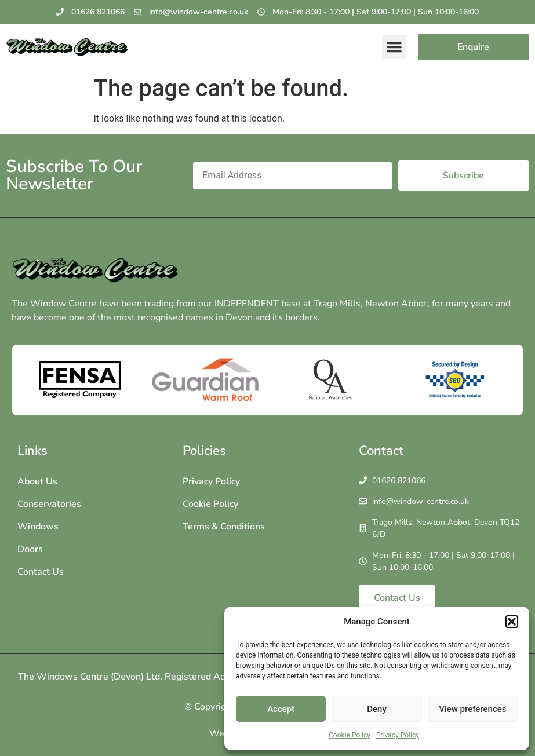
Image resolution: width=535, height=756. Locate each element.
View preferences (472, 709)
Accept (281, 709)
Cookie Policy (350, 735)
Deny (377, 709)
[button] (512, 622)
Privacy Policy (398, 735)
